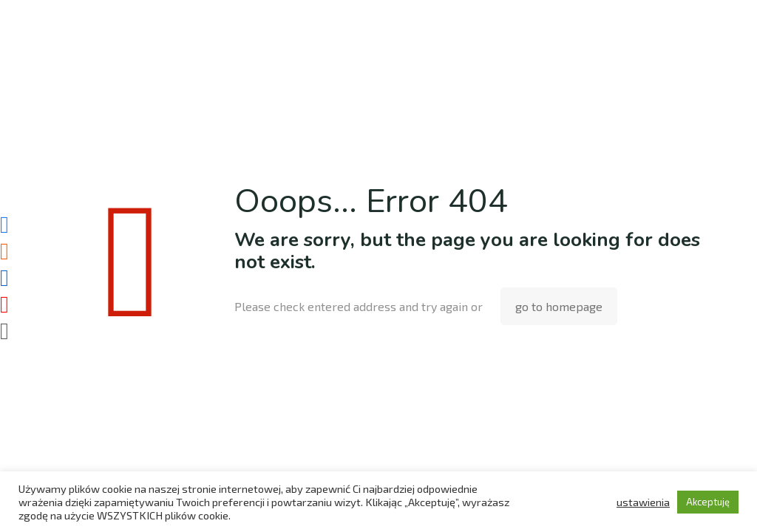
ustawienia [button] (643, 502)
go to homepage (559, 306)
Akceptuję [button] (708, 502)
